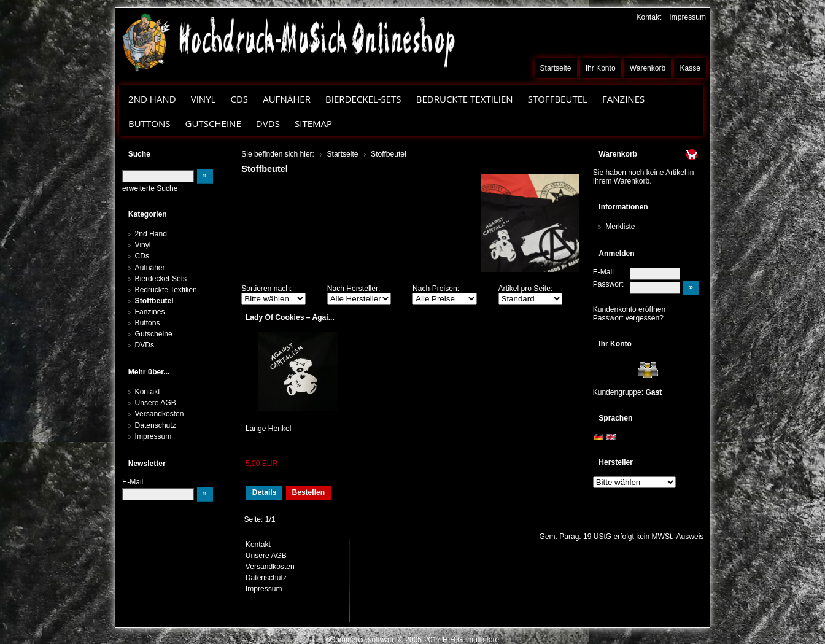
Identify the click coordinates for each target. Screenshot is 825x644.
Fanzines (623, 99)
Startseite (556, 68)
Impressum (687, 17)
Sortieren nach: (266, 289)
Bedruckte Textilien (465, 99)
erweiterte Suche (150, 188)
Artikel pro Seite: (526, 289)
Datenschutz (156, 425)
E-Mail (603, 272)
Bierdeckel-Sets (363, 99)
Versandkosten (160, 414)
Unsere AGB (156, 403)
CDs (239, 99)
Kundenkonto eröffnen (629, 309)
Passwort (608, 284)
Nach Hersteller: (354, 289)
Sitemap (313, 123)
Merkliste (620, 227)
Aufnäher (287, 99)
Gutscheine (213, 123)
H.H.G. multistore (471, 640)
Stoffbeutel (558, 99)
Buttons (149, 123)
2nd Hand (152, 99)
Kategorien (148, 214)
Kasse (690, 68)
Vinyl (203, 99)
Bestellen (308, 492)
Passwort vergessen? (628, 318)
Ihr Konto (601, 68)
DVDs (268, 123)
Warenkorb (648, 68)
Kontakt (649, 17)
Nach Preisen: (436, 289)
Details (265, 492)
